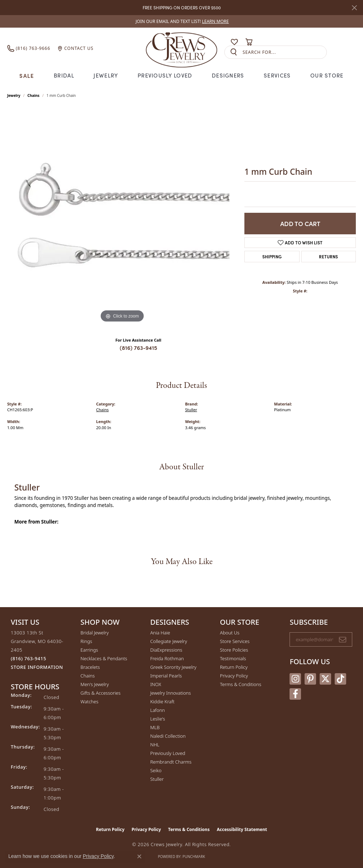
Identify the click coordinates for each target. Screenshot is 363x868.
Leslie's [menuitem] (157, 719)
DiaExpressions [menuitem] (166, 650)
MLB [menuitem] (155, 727)
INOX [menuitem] (156, 684)
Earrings (89, 650)
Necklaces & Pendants (104, 658)
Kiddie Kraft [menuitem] (162, 702)
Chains (34, 95)
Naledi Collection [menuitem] (168, 736)
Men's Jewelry (95, 684)
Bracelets (90, 667)
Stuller (191, 410)
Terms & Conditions (241, 684)
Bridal (64, 75)
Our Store (327, 75)
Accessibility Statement (242, 829)
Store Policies (234, 650)
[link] (182, 21)
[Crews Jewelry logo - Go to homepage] (181, 48)
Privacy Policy (234, 676)
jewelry (14, 95)
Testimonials (233, 658)
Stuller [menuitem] (157, 779)
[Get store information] (37, 667)
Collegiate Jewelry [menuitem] (169, 641)
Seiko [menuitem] (156, 770)
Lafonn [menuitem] (157, 710)
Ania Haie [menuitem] (160, 633)
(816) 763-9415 (138, 348)
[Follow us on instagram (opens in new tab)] (295, 679)
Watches (90, 702)
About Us (230, 633)
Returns (328, 256)
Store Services (235, 641)
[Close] (354, 8)
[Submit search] (234, 52)
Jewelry (106, 75)
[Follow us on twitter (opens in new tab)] (325, 679)
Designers (228, 75)
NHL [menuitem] (155, 745)
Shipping (272, 256)
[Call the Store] (28, 658)
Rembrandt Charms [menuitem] (171, 762)
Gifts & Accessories (101, 693)
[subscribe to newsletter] (343, 639)
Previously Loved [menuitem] (168, 753)
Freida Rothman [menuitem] (167, 658)
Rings (86, 641)
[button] (220, 42)
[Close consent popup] (139, 857)
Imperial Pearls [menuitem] (166, 676)
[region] (122, 217)
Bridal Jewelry (95, 633)
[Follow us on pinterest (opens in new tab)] (310, 679)
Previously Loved (165, 75)
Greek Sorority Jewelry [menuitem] (173, 667)
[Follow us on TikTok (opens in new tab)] (340, 679)
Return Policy (234, 667)
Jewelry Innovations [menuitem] (170, 693)
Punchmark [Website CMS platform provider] (194, 857)
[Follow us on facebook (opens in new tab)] (295, 694)
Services (277, 75)
